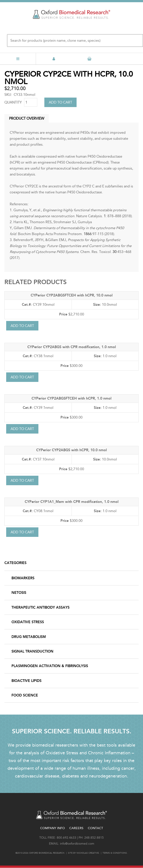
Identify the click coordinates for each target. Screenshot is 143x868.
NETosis (19, 593)
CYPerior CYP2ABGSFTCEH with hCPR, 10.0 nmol (72, 295)
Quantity (13, 102)
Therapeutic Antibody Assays (40, 607)
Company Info (53, 828)
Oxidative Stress (28, 622)
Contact (95, 828)
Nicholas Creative (88, 853)
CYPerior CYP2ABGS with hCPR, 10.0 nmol (71, 450)
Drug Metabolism (29, 637)
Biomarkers (23, 578)
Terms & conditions (115, 853)
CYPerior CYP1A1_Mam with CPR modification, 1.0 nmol (72, 502)
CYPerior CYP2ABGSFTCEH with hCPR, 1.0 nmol (71, 398)
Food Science (25, 695)
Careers (76, 828)
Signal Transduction (32, 651)
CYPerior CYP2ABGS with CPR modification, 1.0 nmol (72, 347)
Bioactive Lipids (26, 681)
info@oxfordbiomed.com (77, 844)
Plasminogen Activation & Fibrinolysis (50, 666)
